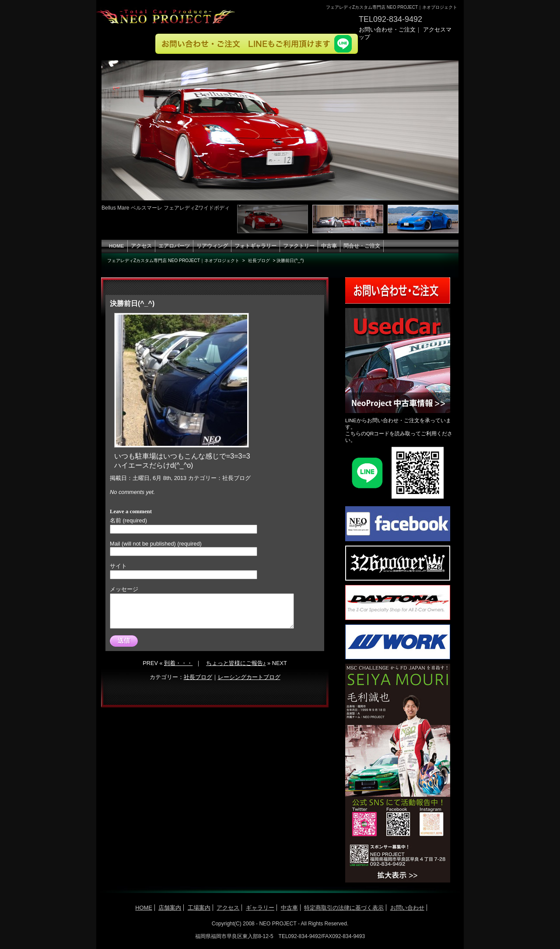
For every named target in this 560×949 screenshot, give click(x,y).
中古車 (329, 246)
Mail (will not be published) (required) (156, 544)
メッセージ (124, 589)
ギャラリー (260, 908)
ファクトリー (299, 246)
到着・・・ (178, 670)
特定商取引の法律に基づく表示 (344, 908)
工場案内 (199, 908)
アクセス (141, 246)
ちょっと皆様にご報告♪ (236, 670)
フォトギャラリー (255, 246)
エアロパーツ (174, 246)
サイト (118, 566)
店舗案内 (170, 908)
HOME (117, 246)
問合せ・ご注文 (362, 246)
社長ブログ (236, 478)
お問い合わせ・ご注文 (387, 30)
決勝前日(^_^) (132, 303)
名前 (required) (128, 520)
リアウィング (212, 246)
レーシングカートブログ (249, 684)
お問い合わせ (407, 908)
